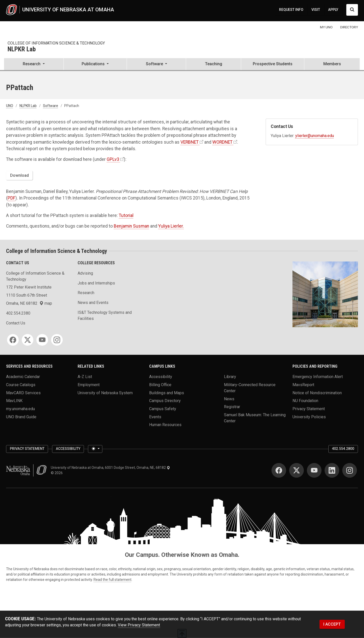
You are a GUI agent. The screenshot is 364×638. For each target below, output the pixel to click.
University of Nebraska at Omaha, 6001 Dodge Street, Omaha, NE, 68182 (110, 468)
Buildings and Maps (167, 393)
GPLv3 (113, 159)
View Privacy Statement (139, 625)
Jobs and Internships (96, 283)
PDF (12, 198)
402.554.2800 (343, 449)
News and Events (93, 303)
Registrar (232, 407)
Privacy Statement (309, 409)
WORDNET (222, 142)
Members (332, 64)
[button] (34, 64)
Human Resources (165, 425)
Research (86, 293)
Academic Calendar (23, 377)
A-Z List (85, 377)
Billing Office (160, 385)
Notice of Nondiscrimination (317, 393)
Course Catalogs (21, 385)
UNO (10, 106)
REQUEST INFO (291, 10)
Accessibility (161, 377)
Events (155, 417)
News (229, 399)
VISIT (316, 10)
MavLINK (14, 401)
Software (51, 106)
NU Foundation (305, 401)
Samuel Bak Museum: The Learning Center (255, 418)
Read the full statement (112, 580)
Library (230, 377)
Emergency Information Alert (318, 377)
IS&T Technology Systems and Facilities (105, 315)
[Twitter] (28, 340)
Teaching (214, 64)
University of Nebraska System (105, 393)
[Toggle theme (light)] (95, 449)
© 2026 (58, 473)
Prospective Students (273, 64)
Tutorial (126, 215)
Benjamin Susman (131, 226)
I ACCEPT (332, 624)
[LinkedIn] (332, 470)
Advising (85, 273)
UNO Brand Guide (21, 417)
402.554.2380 (18, 313)
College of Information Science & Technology (56, 43)
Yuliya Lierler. (171, 226)
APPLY (333, 10)
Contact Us (16, 323)
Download (19, 175)
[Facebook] (13, 340)
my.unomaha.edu (20, 409)
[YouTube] (42, 340)
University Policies (309, 417)
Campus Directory (165, 401)
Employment (89, 385)
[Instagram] (57, 340)
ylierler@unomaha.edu (315, 136)
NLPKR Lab (22, 49)
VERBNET (190, 142)
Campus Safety (163, 409)
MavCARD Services (23, 393)
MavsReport (303, 385)
